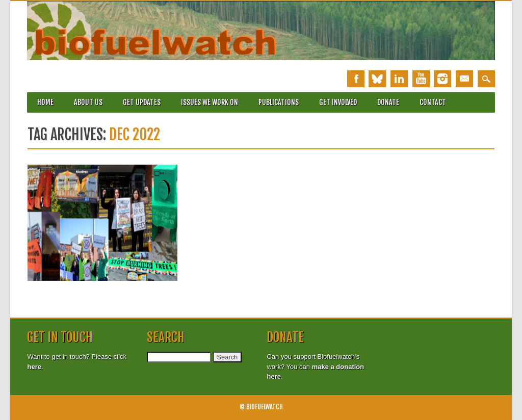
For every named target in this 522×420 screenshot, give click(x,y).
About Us (88, 102)
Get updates (142, 102)
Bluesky (377, 79)
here (34, 367)
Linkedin (399, 79)
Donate (388, 102)
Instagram (442, 79)
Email (464, 79)
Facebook (356, 79)
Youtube (421, 79)
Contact (433, 102)
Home (45, 102)
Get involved (338, 102)
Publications (279, 102)
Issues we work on (210, 102)
